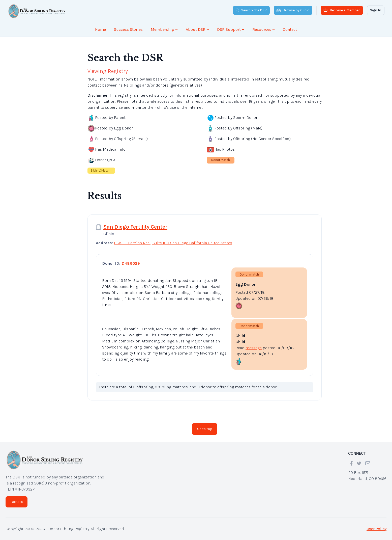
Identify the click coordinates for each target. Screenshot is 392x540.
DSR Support (231, 29)
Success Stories (128, 29)
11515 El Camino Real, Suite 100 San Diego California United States (173, 243)
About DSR (197, 29)
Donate (17, 502)
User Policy (376, 529)
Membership (164, 29)
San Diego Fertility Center (135, 227)
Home (100, 29)
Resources (264, 29)
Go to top (205, 429)
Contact (290, 29)
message (254, 348)
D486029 (131, 263)
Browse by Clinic (293, 10)
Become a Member (342, 10)
